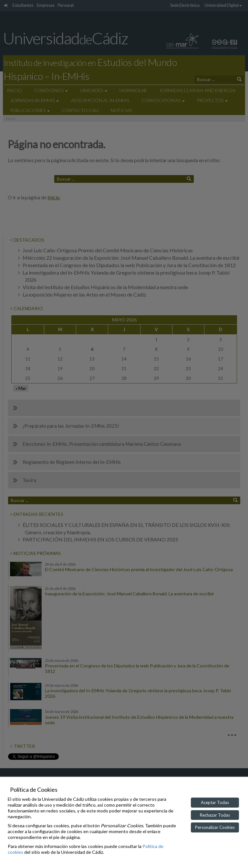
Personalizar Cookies (215, 827)
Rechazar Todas (215, 815)
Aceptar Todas (215, 802)
